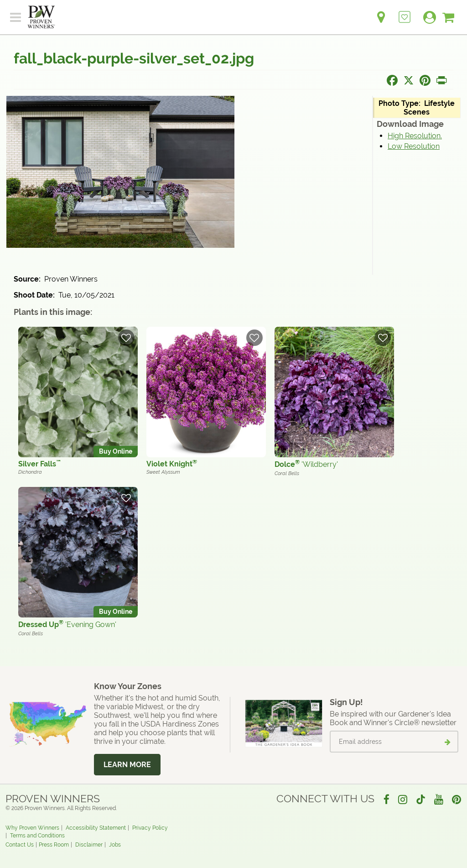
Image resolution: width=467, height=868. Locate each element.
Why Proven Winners (32, 828)
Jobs (115, 845)
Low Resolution (414, 146)
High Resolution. (415, 136)
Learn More (127, 765)
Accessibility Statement (96, 828)
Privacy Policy (150, 828)
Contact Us (20, 845)
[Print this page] (441, 80)
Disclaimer (89, 845)
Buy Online (116, 451)
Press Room (54, 845)
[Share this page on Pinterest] (425, 80)
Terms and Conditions (37, 836)
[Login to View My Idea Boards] (405, 12)
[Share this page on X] (409, 80)
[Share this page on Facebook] (392, 80)
